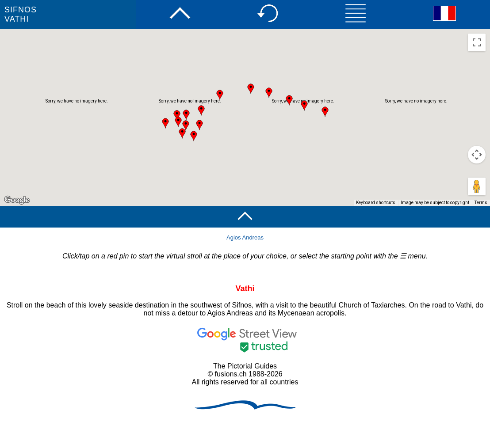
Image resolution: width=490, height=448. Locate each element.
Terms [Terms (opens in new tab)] (481, 203)
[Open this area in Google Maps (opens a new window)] (17, 200)
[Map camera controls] (477, 155)
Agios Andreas (245, 237)
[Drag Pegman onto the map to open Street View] (477, 186)
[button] (178, 122)
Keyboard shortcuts (376, 203)
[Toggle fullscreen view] (477, 42)
